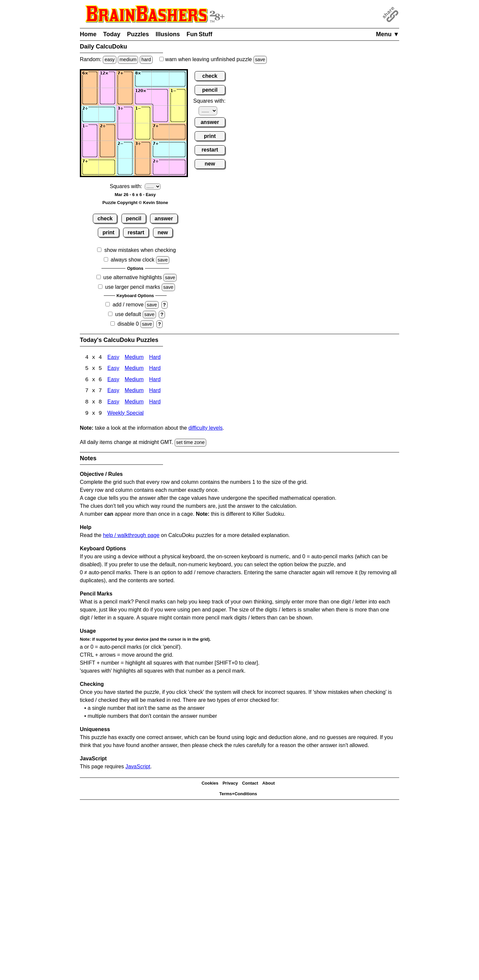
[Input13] (125, 79)
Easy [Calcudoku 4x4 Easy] (113, 358)
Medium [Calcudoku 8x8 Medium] (134, 403)
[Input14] (143, 79)
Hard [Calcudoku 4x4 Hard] (155, 358)
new (163, 232)
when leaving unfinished (213, 59)
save (260, 59)
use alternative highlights (133, 277)
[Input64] (143, 167)
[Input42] (107, 132)
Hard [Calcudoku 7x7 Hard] (155, 392)
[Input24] (143, 97)
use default (128, 314)
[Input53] (125, 150)
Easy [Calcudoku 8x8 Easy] (113, 403)
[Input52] (107, 150)
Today (112, 34)
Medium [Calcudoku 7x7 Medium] (134, 392)
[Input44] (143, 132)
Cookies (210, 784)
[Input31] (90, 114)
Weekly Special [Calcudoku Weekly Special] (126, 414)
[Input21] (90, 97)
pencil (134, 218)
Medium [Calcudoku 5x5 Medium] (134, 369)
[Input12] (107, 79)
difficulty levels (205, 429)
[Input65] (160, 167)
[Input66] (178, 167)
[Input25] (160, 97)
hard (146, 59)
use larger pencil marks (133, 287)
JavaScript (138, 767)
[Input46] (178, 132)
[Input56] (178, 150)
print (108, 232)
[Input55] (160, 150)
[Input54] (143, 150)
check (105, 218)
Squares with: (126, 186)
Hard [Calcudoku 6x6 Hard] (155, 380)
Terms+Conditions (238, 795)
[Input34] (143, 114)
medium (128, 59)
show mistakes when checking (140, 250)
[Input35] (160, 114)
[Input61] (90, 167)
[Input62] (107, 167)
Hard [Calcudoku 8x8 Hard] (155, 403)
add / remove (128, 305)
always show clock (133, 260)
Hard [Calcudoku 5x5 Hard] (155, 369)
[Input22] (107, 97)
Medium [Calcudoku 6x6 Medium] (134, 380)
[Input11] (90, 79)
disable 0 (128, 324)
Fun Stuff (200, 34)
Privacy (230, 784)
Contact (250, 784)
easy (109, 59)
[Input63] (125, 167)
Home (88, 34)
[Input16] (178, 79)
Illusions (168, 34)
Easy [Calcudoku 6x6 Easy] (113, 380)
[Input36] (178, 114)
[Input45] (160, 132)
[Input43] (125, 132)
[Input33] (125, 114)
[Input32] (107, 114)
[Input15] (160, 79)
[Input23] (125, 97)
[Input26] (178, 97)
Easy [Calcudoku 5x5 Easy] (113, 369)
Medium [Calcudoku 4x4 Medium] (134, 358)
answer (164, 218)
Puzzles (138, 34)
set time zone (191, 443)
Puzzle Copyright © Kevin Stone (135, 203)
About (269, 784)
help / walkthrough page (131, 536)
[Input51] (90, 150)
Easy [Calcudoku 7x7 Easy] (113, 392)
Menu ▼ (388, 34)
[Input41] (90, 132)
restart (136, 232)
